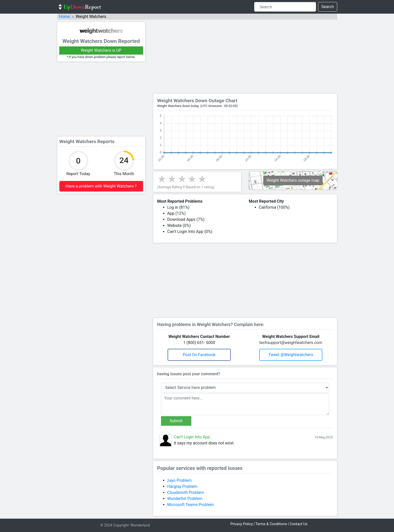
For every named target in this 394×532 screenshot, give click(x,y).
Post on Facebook (199, 355)
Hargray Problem (182, 486)
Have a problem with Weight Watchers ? (101, 186)
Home (64, 17)
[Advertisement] (101, 99)
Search (327, 7)
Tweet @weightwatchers (291, 355)
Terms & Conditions (271, 524)
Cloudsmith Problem (186, 493)
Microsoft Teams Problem (191, 505)
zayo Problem (180, 480)
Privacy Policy (242, 524)
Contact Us (299, 524)
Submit (176, 421)
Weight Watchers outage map (293, 180)
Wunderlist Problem (185, 499)
